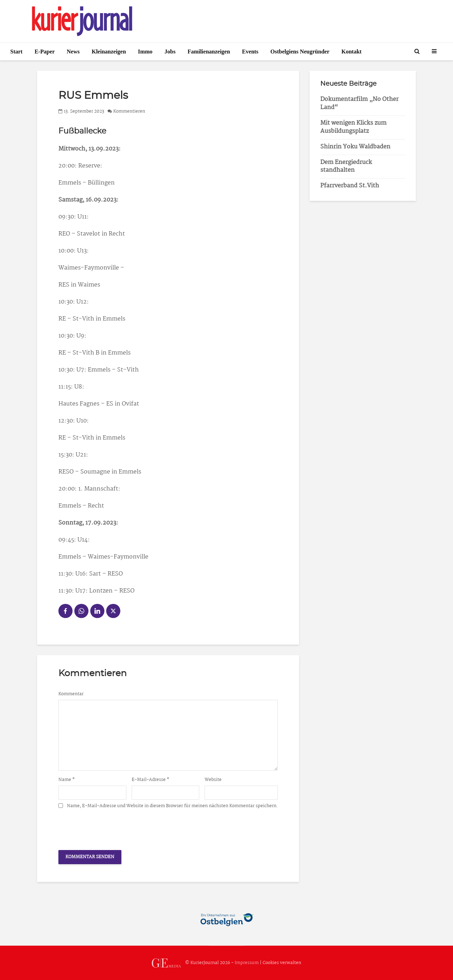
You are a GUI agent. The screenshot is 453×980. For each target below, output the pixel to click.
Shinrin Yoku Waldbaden (355, 147)
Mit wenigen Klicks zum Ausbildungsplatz (353, 127)
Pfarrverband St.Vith (350, 186)
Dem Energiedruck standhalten (346, 166)
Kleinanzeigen (109, 52)
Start (16, 52)
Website (213, 780)
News (73, 52)
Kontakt (352, 52)
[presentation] (112, 827)
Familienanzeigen (209, 52)
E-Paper (45, 52)
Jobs (170, 52)
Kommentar (71, 694)
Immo (145, 52)
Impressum (247, 963)
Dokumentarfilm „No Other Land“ (359, 103)
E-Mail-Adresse (151, 780)
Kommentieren (129, 111)
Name (67, 780)
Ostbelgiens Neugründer (300, 52)
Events (250, 52)
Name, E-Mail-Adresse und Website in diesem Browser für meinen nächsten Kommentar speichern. (172, 806)
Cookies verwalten (282, 963)
